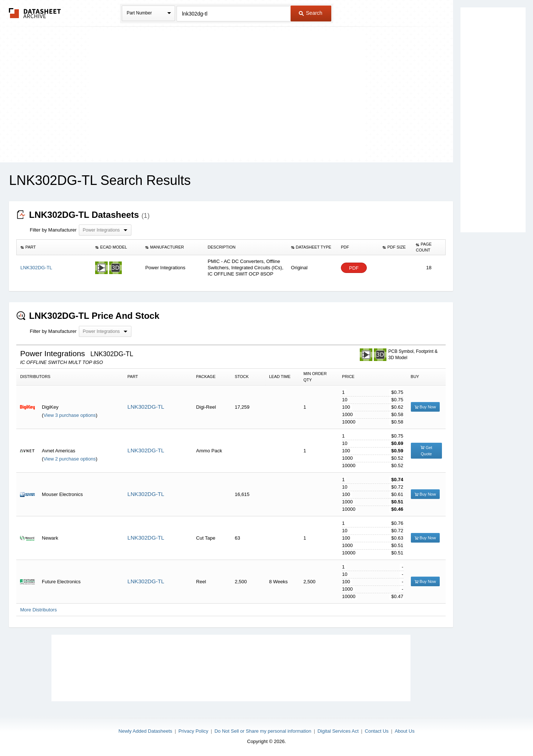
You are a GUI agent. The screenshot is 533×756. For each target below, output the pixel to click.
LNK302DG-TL (146, 407)
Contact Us (377, 731)
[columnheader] (54, 247)
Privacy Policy (193, 731)
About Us (404, 731)
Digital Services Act (338, 731)
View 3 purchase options (69, 415)
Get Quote (426, 451)
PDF (354, 268)
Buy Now (425, 407)
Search (311, 13)
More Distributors (38, 610)
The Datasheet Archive (35, 13)
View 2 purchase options (69, 459)
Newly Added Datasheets (145, 731)
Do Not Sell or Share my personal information (263, 731)
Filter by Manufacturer (53, 230)
